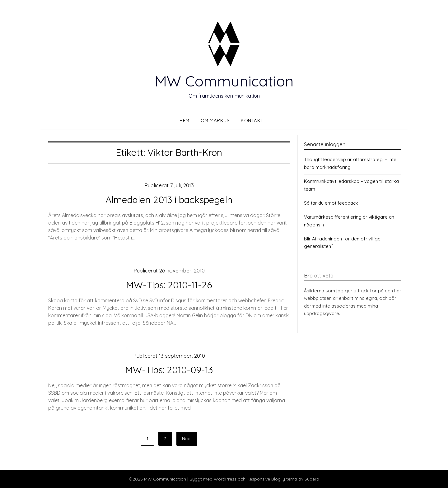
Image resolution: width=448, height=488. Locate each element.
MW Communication (224, 81)
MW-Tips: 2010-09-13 (169, 370)
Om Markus (215, 121)
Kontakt (252, 121)
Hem (184, 121)
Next (187, 439)
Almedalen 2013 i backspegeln (169, 200)
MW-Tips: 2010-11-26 (169, 285)
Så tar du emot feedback (331, 203)
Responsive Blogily (266, 479)
